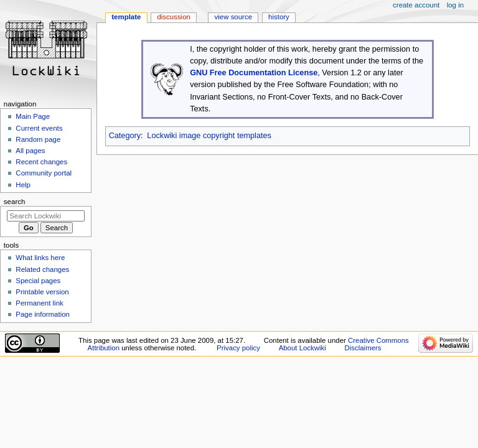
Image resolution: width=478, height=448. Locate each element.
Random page (38, 139)
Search (15, 202)
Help (23, 185)
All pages (30, 151)
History (279, 17)
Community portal (44, 173)
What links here (40, 258)
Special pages (38, 281)
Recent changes (41, 162)
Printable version (42, 292)
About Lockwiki (302, 348)
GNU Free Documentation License (254, 73)
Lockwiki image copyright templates (209, 136)
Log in (455, 5)
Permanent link (39, 303)
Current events (39, 128)
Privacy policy (238, 348)
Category (125, 136)
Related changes (42, 269)
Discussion (173, 17)
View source (233, 17)
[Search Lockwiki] (46, 216)
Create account (416, 5)
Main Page (33, 116)
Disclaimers (363, 348)
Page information (43, 314)
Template (126, 17)
